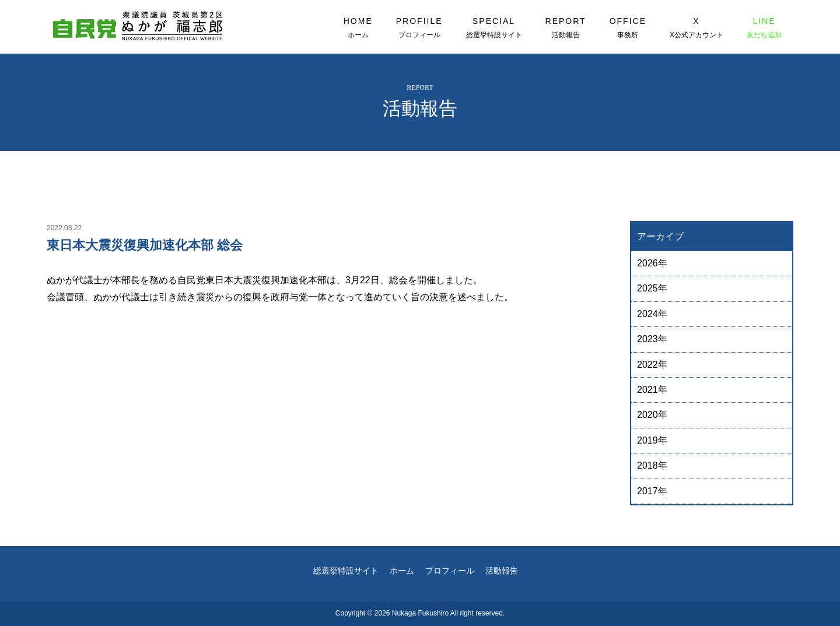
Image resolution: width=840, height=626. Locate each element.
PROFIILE (419, 28)
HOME (358, 28)
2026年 (652, 263)
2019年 (652, 440)
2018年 (652, 465)
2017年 (652, 491)
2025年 (652, 288)
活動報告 (502, 571)
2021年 (652, 390)
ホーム (402, 571)
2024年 (652, 314)
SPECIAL (494, 28)
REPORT (566, 28)
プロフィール (450, 571)
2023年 (652, 339)
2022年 (652, 365)
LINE (764, 28)
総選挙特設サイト (346, 571)
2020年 (652, 415)
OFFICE (628, 28)
